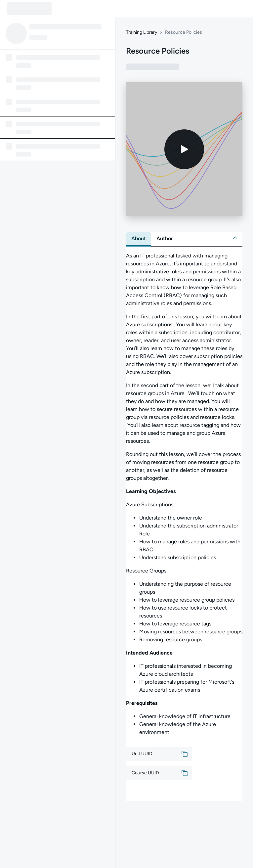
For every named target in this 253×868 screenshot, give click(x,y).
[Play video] (184, 149)
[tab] (139, 239)
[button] (235, 238)
